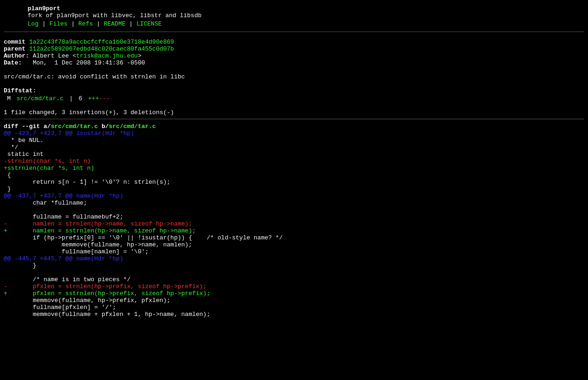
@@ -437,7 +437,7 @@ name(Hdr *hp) (63, 228)
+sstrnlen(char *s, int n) (49, 194)
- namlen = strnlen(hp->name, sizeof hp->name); (98, 261)
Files (58, 26)
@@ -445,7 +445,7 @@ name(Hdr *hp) (63, 303)
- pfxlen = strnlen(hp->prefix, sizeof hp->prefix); (105, 336)
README (114, 26)
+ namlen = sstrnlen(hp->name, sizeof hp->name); (100, 270)
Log (33, 26)
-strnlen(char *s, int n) (47, 186)
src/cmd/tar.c (40, 114)
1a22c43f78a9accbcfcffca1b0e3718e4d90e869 (102, 46)
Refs (86, 26)
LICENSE (149, 26)
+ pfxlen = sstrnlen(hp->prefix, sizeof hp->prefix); (107, 345)
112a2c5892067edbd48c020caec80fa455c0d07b (102, 54)
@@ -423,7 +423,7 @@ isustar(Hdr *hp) (69, 153)
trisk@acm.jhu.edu (107, 63)
